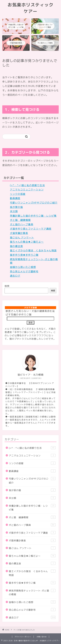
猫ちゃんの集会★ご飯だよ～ (27, 242)
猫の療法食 (16, 246)
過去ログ (15, 276)
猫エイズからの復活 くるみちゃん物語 (33, 250)
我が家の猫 (16, 207)
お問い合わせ (42, 637)
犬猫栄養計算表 (19, 233)
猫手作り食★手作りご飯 (24, 255)
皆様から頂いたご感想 (23, 267)
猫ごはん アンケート (22, 238)
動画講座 (15, 198)
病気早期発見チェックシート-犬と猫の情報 (32, 593)
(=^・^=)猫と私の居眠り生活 (27, 185)
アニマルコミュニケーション (27, 190)
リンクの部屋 (18, 194)
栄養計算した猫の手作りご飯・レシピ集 (33, 216)
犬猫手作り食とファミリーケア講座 (31, 229)
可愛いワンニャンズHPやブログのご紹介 (34, 203)
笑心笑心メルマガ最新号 (24, 271)
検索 (7, 286)
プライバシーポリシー (23, 637)
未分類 (14, 211)
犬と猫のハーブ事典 (22, 224)
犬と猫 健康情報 (20, 220)
